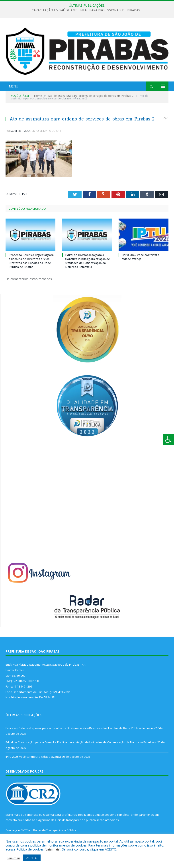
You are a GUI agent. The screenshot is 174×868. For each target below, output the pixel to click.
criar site (33, 815)
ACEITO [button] (32, 858)
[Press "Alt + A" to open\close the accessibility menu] (169, 440)
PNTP (24, 830)
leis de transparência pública (76, 820)
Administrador (21, 131)
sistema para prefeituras (60, 815)
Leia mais (53, 849)
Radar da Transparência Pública (55, 830)
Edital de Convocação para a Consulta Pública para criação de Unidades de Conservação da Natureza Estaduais (88, 261)
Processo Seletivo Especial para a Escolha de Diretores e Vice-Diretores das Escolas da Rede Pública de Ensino (31, 261)
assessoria (109, 815)
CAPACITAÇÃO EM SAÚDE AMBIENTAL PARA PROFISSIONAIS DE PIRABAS (86, 10)
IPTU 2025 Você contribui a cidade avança (140, 257)
